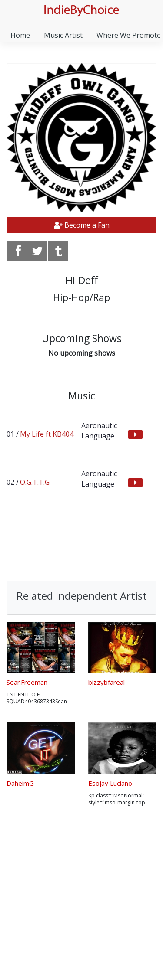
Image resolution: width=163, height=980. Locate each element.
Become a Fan (82, 225)
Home (20, 35)
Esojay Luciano (110, 783)
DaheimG (20, 783)
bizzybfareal (106, 682)
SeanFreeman (27, 682)
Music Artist (63, 35)
